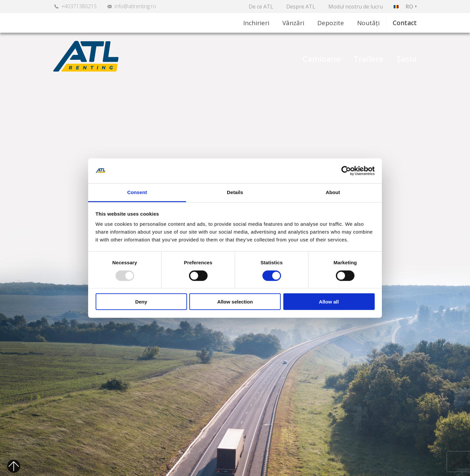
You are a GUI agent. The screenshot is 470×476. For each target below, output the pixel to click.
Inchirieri (256, 23)
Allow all (329, 302)
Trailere (369, 59)
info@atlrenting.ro (135, 6)
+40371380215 (79, 6)
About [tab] (333, 192)
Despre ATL (301, 7)
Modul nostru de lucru (356, 7)
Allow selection (235, 302)
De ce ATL (261, 7)
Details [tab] (235, 192)
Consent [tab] (137, 192)
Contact (405, 23)
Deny (141, 302)
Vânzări (293, 23)
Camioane (322, 59)
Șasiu (407, 59)
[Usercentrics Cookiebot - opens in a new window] (346, 171)
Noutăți (368, 23)
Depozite (331, 23)
